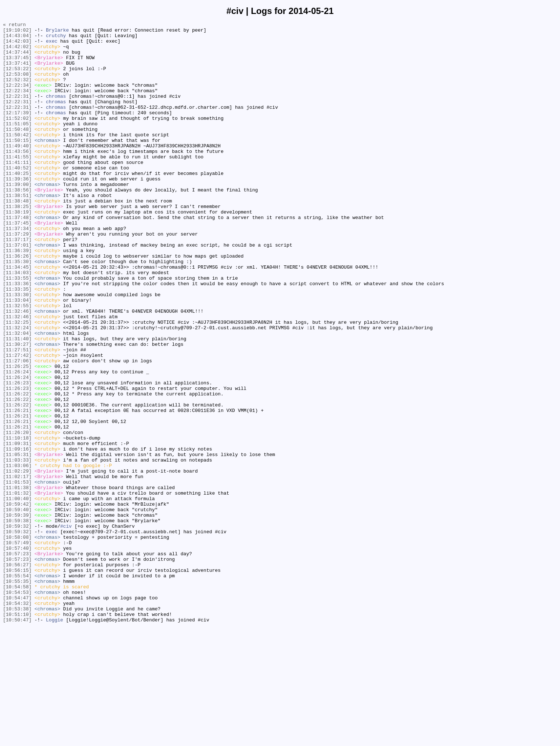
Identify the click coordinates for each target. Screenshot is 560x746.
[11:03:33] (17, 548)
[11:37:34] (17, 270)
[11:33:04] (17, 356)
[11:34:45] (17, 316)
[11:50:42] (17, 158)
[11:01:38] (17, 581)
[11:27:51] (17, 416)
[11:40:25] (17, 204)
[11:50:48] (17, 151)
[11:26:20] (17, 515)
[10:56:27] (17, 674)
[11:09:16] (17, 535)
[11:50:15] (17, 164)
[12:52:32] (17, 92)
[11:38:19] (17, 250)
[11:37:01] (17, 290)
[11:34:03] (17, 323)
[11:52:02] (17, 138)
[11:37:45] (17, 263)
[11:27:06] (17, 429)
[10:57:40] (17, 654)
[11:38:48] (17, 237)
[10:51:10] (17, 733)
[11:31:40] (17, 402)
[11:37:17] (17, 283)
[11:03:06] (17, 555)
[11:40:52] (17, 197)
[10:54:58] (17, 700)
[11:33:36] (17, 336)
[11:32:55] (17, 363)
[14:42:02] (17, 52)
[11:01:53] (17, 574)
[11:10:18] (17, 521)
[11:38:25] (17, 244)
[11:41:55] (17, 184)
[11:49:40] (17, 171)
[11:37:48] (17, 257)
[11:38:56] (17, 224)
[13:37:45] (17, 65)
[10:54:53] (17, 707)
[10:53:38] (17, 727)
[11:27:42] (17, 422)
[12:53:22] (17, 78)
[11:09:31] (17, 528)
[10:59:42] (17, 601)
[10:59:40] (17, 607)
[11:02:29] (17, 561)
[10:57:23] (17, 660)
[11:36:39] (17, 297)
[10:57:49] (17, 647)
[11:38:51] (17, 230)
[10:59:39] (17, 614)
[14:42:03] (17, 45)
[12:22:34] (17, 98)
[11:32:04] (17, 396)
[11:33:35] (17, 343)
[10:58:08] (17, 641)
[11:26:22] (17, 469)
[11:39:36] (17, 211)
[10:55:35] (17, 693)
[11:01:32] (17, 588)
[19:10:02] (17, 32)
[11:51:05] (17, 144)
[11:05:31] (17, 541)
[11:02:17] (17, 568)
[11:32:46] (17, 369)
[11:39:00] (17, 217)
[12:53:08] (17, 85)
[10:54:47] (17, 713)
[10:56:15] (17, 680)
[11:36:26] (17, 303)
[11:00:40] (17, 594)
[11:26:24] (17, 442)
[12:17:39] (17, 131)
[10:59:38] (17, 621)
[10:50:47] (17, 740)
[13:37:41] (17, 72)
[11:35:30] (17, 310)
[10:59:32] (17, 627)
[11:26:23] (17, 455)
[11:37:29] (17, 277)
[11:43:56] (17, 177)
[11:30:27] (17, 409)
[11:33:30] (17, 349)
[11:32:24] (17, 389)
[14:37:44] (17, 58)
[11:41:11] (17, 191)
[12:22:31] (17, 111)
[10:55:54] (17, 687)
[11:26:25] (17, 435)
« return (14, 25)
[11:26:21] (17, 488)
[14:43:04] (17, 39)
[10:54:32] (17, 720)
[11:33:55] (17, 330)
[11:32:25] (17, 383)
